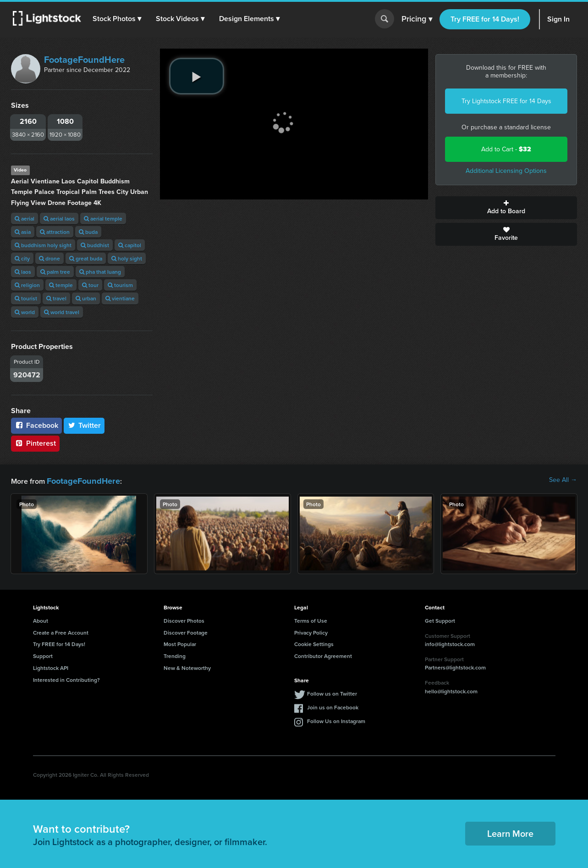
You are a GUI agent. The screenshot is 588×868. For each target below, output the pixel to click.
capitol (130, 245)
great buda (86, 258)
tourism (120, 285)
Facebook (36, 425)
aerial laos (59, 218)
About (41, 619)
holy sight (127, 258)
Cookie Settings (314, 643)
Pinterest (35, 443)
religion (27, 285)
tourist (26, 298)
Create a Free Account (61, 631)
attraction (55, 232)
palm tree (55, 272)
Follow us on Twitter (332, 692)
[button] (119, 19)
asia (23, 232)
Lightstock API (51, 666)
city (22, 258)
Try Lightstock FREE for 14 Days (506, 101)
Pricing (417, 19)
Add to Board (506, 208)
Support (43, 655)
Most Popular (180, 643)
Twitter (84, 425)
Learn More (510, 832)
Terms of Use (311, 619)
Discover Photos (184, 619)
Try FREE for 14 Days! (485, 19)
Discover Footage (186, 631)
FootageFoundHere (84, 60)
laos (23, 272)
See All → (563, 480)
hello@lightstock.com (451, 690)
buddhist (95, 245)
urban (86, 298)
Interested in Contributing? (66, 678)
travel (56, 298)
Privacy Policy (311, 631)
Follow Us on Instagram (336, 720)
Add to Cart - (506, 149)
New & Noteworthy (187, 666)
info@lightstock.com (450, 643)
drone (49, 258)
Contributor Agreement (323, 655)
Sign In (558, 19)
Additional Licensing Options (506, 171)
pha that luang (100, 272)
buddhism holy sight (43, 245)
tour (90, 285)
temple (61, 285)
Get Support (440, 619)
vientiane (120, 298)
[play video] (197, 76)
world (25, 312)
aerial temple (103, 218)
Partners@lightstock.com (455, 666)
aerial (25, 218)
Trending (175, 655)
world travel (62, 312)
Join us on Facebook (333, 706)
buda (88, 232)
